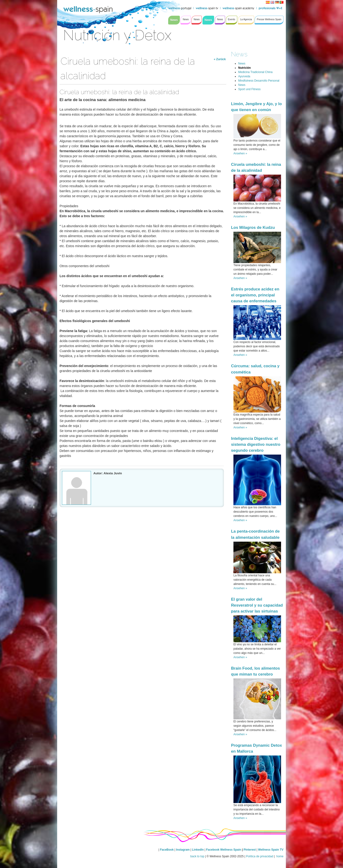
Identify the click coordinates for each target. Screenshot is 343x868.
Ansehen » (240, 153)
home (280, 856)
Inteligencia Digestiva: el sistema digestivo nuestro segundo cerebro (256, 444)
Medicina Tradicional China (255, 72)
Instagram (183, 850)
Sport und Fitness (249, 89)
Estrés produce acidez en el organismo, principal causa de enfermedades (255, 295)
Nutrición (245, 68)
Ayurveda (244, 76)
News (239, 54)
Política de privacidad (260, 856)
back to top (197, 856)
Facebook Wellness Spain (224, 850)
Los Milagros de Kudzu (253, 228)
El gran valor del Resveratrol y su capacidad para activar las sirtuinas (257, 605)
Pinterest (250, 850)
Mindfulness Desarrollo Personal (259, 81)
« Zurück (220, 59)
